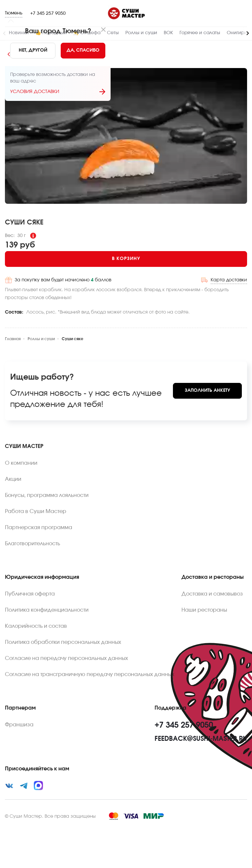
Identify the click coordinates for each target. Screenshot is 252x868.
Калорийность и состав (36, 626)
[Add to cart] (126, 259)
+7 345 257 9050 (48, 13)
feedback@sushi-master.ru (201, 739)
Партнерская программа (39, 528)
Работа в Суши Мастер (36, 511)
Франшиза (19, 725)
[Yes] (83, 51)
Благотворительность (32, 544)
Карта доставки (229, 280)
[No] (33, 51)
